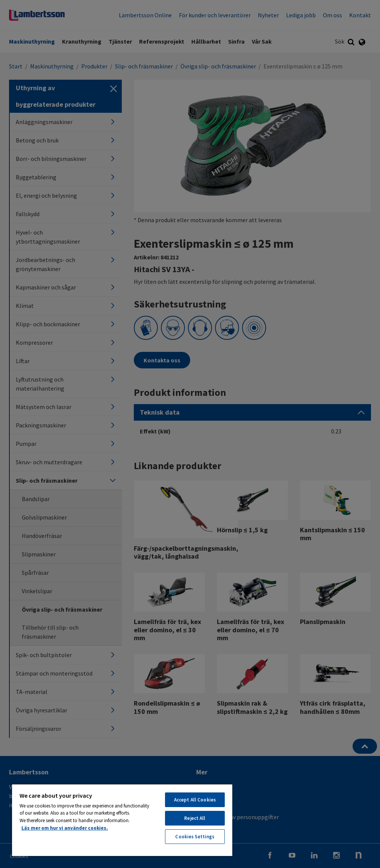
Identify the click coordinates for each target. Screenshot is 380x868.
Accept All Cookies (195, 800)
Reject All (195, 818)
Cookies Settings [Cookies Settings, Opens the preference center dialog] (195, 837)
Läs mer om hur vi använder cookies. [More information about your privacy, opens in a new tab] (65, 828)
